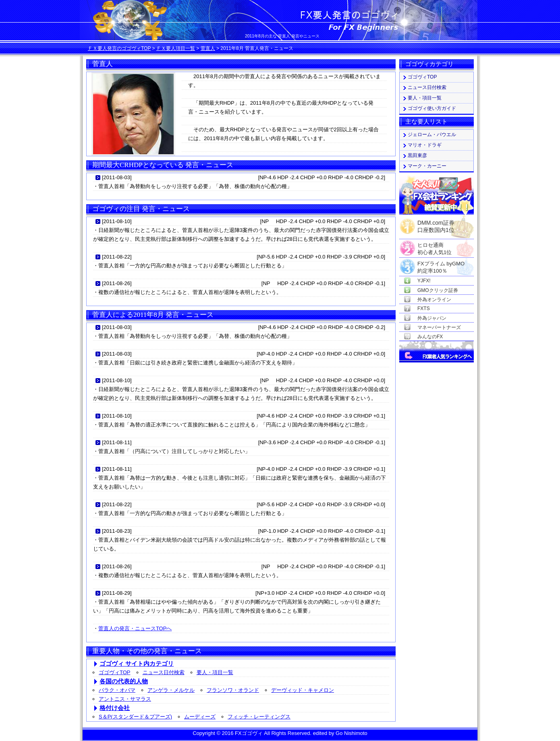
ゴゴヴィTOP (115, 672)
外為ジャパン (432, 318)
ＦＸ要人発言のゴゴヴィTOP (119, 48)
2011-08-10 (117, 221)
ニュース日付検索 (164, 672)
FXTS (424, 308)
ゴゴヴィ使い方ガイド (432, 108)
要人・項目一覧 (215, 672)
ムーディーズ (200, 717)
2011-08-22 (117, 257)
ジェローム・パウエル (432, 135)
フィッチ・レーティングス (259, 717)
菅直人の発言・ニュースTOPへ (135, 628)
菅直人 (208, 48)
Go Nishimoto (352, 733)
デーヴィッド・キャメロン (303, 690)
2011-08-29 (117, 593)
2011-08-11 (117, 442)
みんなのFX (430, 337)
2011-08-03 (117, 177)
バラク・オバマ (117, 690)
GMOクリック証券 (438, 290)
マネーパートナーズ (439, 327)
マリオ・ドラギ (425, 145)
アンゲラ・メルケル (171, 690)
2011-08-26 (117, 283)
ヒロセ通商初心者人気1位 (435, 245)
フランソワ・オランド (233, 690)
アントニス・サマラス (125, 699)
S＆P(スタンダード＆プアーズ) (135, 717)
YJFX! (424, 281)
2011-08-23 (117, 531)
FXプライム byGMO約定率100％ (441, 264)
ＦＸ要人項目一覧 (176, 48)
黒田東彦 (417, 155)
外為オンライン (434, 300)
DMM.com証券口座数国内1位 (436, 224)
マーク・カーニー (427, 166)
